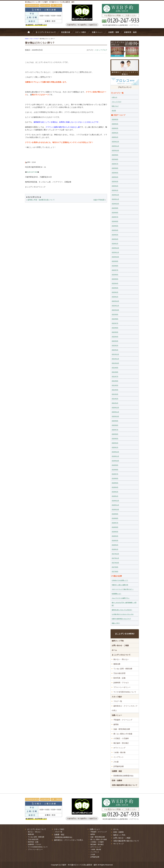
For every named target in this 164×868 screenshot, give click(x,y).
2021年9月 (115, 368)
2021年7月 (115, 376)
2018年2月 (115, 545)
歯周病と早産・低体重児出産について (41, 200)
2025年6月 (115, 168)
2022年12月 (115, 301)
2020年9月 (115, 421)
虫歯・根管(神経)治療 (122, 729)
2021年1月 (115, 403)
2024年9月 (115, 208)
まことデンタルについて (121, 655)
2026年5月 (115, 119)
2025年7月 (115, 164)
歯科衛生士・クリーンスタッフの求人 (125, 708)
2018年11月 (115, 505)
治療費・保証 (113, 33)
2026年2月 (115, 133)
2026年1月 (115, 137)
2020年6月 (115, 434)
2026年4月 (115, 124)
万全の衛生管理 (119, 673)
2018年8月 (115, 518)
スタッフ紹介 (81, 33)
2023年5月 (115, 279)
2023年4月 (115, 283)
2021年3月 (115, 394)
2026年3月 (115, 128)
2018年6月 (115, 527)
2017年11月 (115, 558)
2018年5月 (115, 532)
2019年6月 (115, 478)
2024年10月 (115, 204)
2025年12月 (115, 142)
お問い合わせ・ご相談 (120, 645)
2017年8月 (115, 572)
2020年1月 (115, 447)
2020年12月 (115, 408)
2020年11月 (115, 412)
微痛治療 (117, 664)
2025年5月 (115, 173)
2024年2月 (115, 239)
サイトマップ (118, 844)
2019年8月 (115, 470)
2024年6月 (115, 221)
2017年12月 (115, 554)
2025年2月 (115, 186)
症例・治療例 (117, 780)
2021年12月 (115, 354)
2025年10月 (115, 150)
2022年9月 (115, 314)
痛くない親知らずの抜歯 (123, 734)
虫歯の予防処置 (99, 200)
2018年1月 (115, 549)
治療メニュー (98, 33)
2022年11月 (115, 306)
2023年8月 (115, 266)
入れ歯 (116, 762)
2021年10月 (115, 363)
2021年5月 (115, 385)
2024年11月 (115, 199)
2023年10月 (115, 257)
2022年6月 (115, 328)
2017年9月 (115, 567)
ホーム (30, 33)
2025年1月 (115, 190)
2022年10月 (115, 310)
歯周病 (116, 724)
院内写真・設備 (119, 678)
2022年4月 (115, 337)
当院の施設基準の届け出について (125, 785)
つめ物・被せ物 (119, 752)
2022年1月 (115, 350)
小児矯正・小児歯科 (121, 738)
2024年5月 (115, 226)
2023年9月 (115, 261)
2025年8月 (115, 159)
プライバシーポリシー (122, 687)
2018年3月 (115, 540)
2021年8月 (115, 372)
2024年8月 (115, 213)
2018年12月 (115, 501)
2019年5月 (115, 483)
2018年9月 (115, 514)
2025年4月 (115, 177)
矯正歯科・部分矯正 (121, 743)
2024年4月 (115, 230)
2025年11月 (115, 146)
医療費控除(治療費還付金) (123, 776)
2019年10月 (115, 461)
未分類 (114, 111)
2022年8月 (115, 319)
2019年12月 (115, 452)
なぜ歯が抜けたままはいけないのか (123, 614)
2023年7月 (115, 270)
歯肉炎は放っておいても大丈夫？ (122, 610)
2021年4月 (115, 390)
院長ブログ (115, 106)
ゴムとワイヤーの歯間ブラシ (121, 598)
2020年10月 (115, 416)
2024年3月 (115, 235)
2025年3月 (115, 181)
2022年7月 (115, 323)
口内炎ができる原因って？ (120, 580)
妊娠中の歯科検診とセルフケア (121, 619)
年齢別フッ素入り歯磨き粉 (120, 585)
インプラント (119, 757)
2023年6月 (115, 275)
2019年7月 (115, 474)
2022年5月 (115, 332)
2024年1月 (115, 244)
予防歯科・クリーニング (123, 720)
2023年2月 (115, 292)
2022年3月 (115, 341)
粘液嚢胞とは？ (117, 594)
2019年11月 (115, 456)
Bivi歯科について (47, 33)
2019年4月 (115, 487)
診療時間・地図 (130, 33)
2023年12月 (115, 248)
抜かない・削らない (66, 33)
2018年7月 (115, 523)
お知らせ (114, 97)
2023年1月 (115, 297)
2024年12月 (115, 195)
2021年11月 (115, 359)
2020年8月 (115, 425)
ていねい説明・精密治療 (123, 669)
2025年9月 (115, 155)
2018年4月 (115, 536)
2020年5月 (115, 439)
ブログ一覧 (118, 701)
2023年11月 (115, 252)
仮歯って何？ (116, 623)
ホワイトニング (119, 748)
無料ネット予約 (118, 641)
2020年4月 (115, 443)
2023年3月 (115, 288)
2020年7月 (115, 430)
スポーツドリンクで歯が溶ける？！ (123, 589)
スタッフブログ (101, 50)
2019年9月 (115, 465)
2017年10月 (115, 563)
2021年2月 (115, 399)
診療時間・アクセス (121, 683)
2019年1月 (115, 496)
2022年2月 (115, 345)
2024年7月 (115, 217)
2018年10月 (115, 509)
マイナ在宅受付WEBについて (125, 692)
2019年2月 (115, 492)
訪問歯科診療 (119, 766)
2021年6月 (115, 381)
